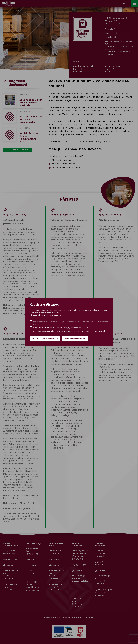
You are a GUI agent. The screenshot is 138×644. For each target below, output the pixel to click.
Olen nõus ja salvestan (75, 338)
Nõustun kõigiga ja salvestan (45, 338)
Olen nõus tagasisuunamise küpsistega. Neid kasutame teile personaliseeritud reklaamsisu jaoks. (70, 331)
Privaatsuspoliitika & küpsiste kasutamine (45, 315)
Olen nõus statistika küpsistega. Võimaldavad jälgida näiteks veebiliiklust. (61, 328)
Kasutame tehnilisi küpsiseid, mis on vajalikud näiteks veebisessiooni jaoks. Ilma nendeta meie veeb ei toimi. (71, 323)
